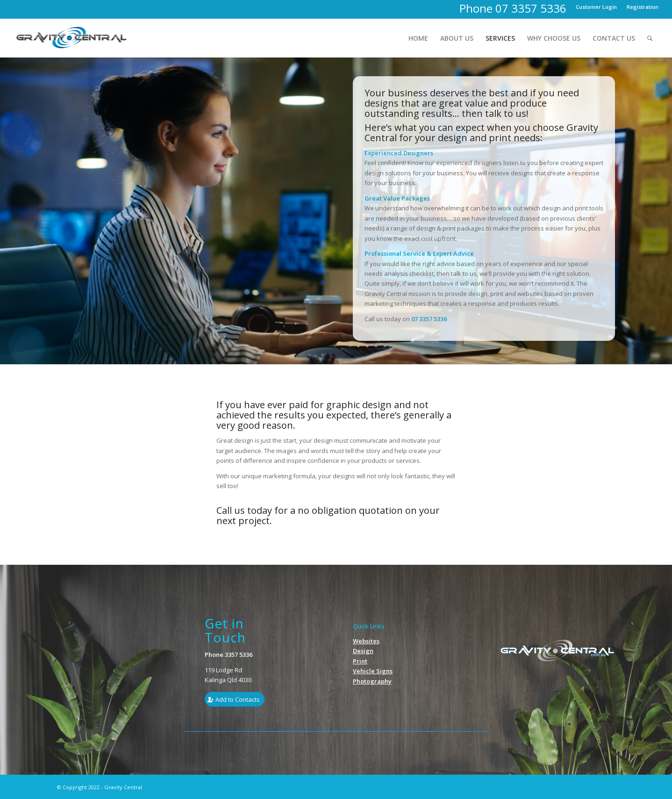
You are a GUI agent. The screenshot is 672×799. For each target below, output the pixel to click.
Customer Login (596, 7)
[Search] (650, 38)
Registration (643, 7)
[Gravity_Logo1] (72, 38)
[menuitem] (597, 7)
